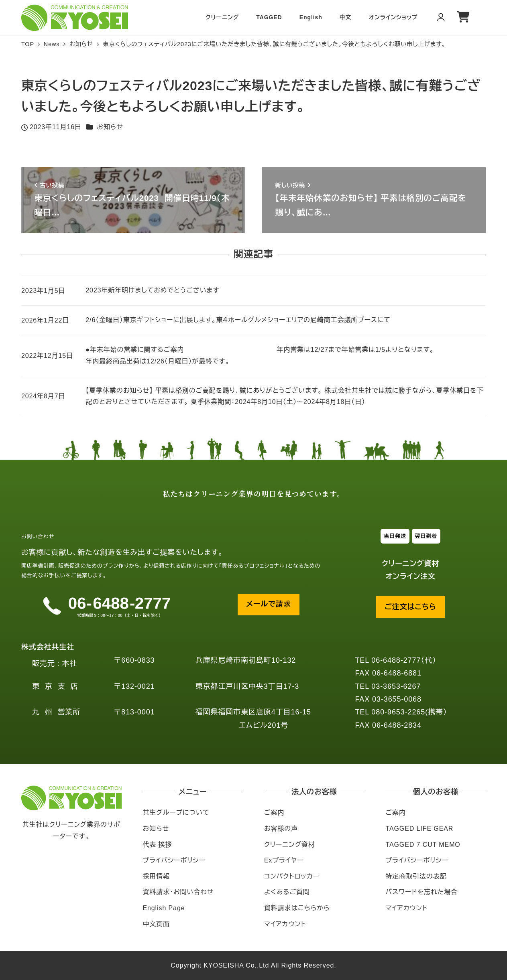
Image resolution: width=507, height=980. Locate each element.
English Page (164, 908)
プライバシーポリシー (174, 860)
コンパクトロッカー (292, 876)
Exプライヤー (284, 860)
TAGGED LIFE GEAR (419, 829)
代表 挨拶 (157, 845)
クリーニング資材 (290, 845)
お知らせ (110, 127)
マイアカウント (285, 924)
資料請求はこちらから (297, 908)
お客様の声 (281, 829)
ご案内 (274, 813)
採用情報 (156, 876)
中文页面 (156, 924)
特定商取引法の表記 (416, 876)
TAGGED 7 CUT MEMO (423, 845)
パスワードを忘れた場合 (421, 892)
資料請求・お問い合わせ (178, 892)
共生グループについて (176, 813)
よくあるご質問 (287, 892)
